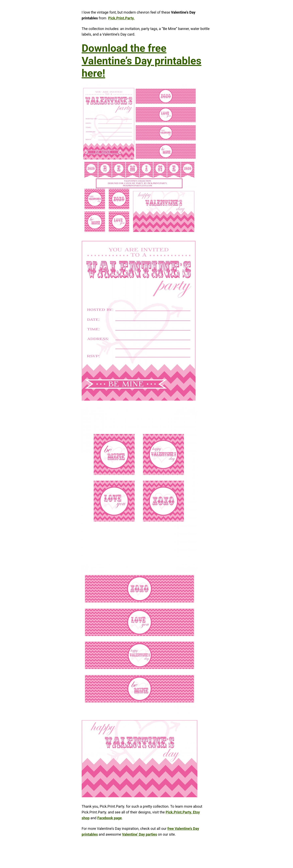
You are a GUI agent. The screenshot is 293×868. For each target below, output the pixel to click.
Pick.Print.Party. (121, 18)
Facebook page (109, 818)
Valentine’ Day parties (140, 834)
